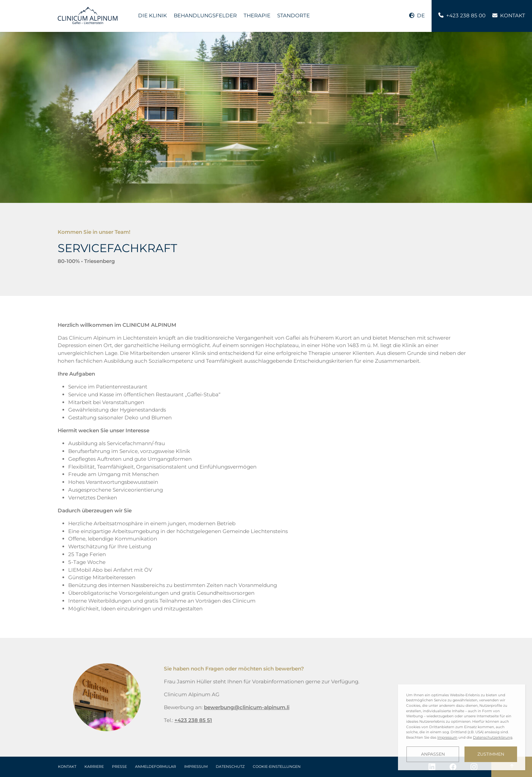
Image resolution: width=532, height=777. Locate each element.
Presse (119, 767)
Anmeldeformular (156, 767)
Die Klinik (153, 15)
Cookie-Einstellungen (277, 767)
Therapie (257, 15)
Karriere (94, 767)
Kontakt (67, 767)
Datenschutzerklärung (493, 737)
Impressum (196, 767)
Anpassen (433, 754)
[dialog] (462, 727)
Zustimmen (491, 754)
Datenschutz (230, 767)
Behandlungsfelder (205, 15)
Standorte (293, 15)
